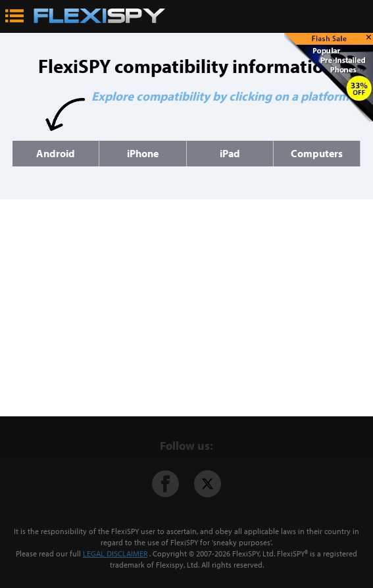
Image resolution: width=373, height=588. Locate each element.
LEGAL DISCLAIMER (115, 553)
